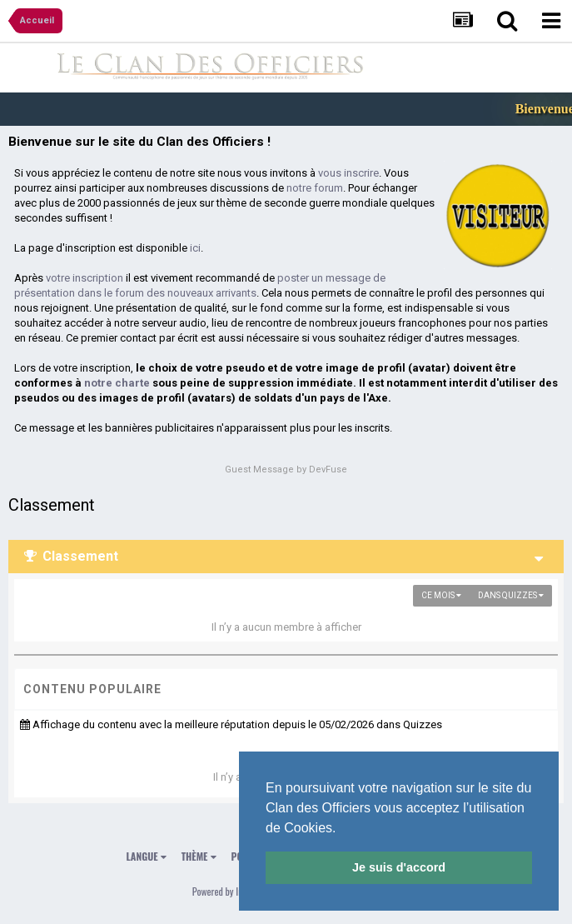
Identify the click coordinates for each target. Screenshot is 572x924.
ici (195, 248)
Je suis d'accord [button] (399, 867)
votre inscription (85, 278)
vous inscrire (348, 173)
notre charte (117, 383)
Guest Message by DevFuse (286, 469)
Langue (147, 856)
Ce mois (441, 595)
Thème (199, 856)
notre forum (315, 188)
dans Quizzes (511, 595)
